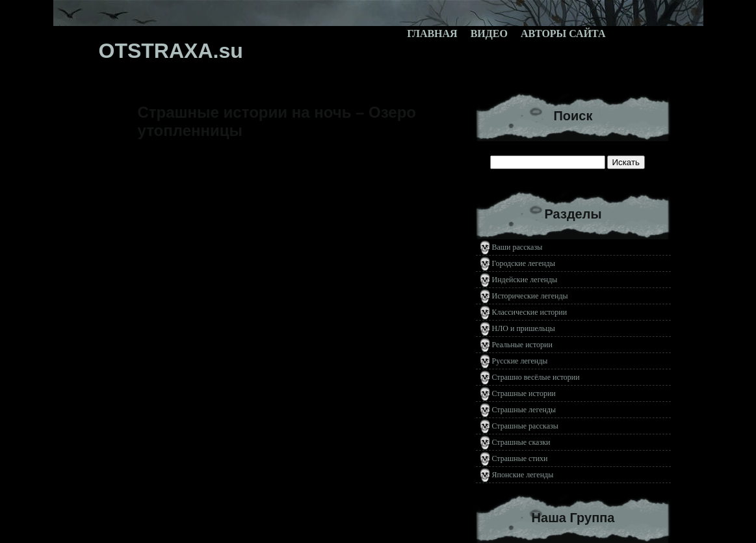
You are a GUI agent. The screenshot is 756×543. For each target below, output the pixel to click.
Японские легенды (523, 475)
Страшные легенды (524, 410)
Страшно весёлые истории (536, 377)
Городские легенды (524, 263)
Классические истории (530, 312)
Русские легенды (520, 361)
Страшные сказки (521, 442)
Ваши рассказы (517, 247)
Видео (489, 33)
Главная (432, 33)
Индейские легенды (525, 280)
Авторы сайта (563, 33)
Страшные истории (524, 393)
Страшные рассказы (525, 426)
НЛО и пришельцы (524, 328)
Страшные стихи (520, 458)
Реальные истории (522, 345)
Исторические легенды (530, 296)
